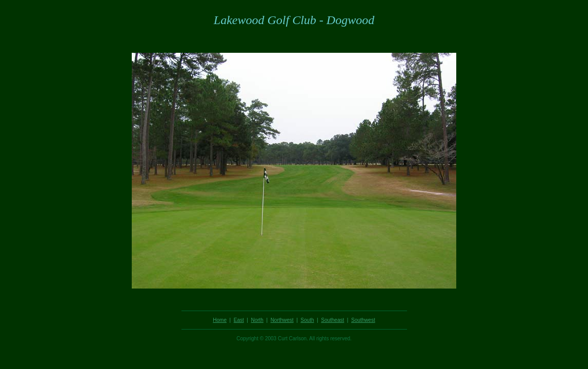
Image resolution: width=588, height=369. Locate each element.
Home (220, 320)
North (257, 320)
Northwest (282, 320)
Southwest (363, 320)
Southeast (332, 320)
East (239, 320)
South (307, 320)
